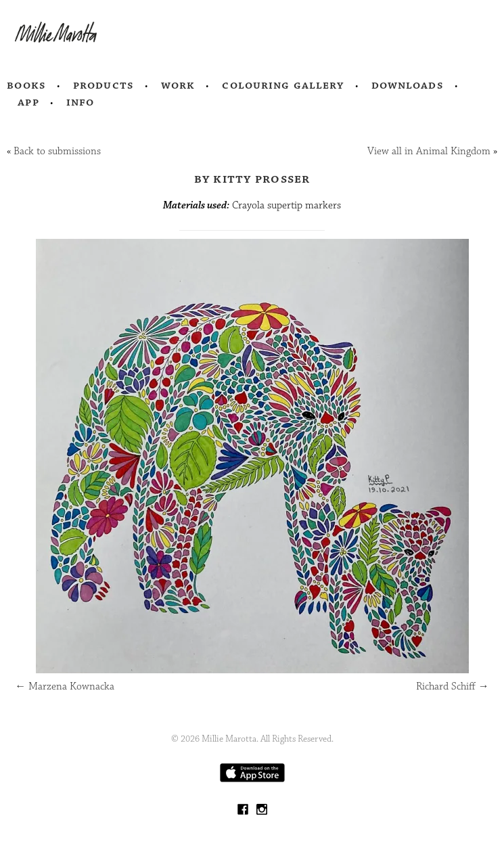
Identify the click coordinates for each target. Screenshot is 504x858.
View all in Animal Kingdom (429, 151)
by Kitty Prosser (252, 179)
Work (178, 85)
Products (104, 85)
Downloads (408, 85)
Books (26, 85)
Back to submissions (57, 151)
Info (81, 102)
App (28, 102)
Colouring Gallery (283, 85)
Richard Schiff (453, 686)
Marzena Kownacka (65, 686)
